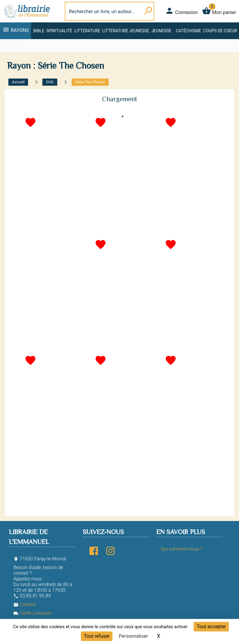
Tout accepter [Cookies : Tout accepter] (211, 627)
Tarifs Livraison (32, 613)
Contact (25, 604)
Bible (39, 31)
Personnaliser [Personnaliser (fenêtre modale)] (133, 636)
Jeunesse (161, 31)
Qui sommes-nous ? (182, 549)
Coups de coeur (220, 31)
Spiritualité (59, 31)
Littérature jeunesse (126, 31)
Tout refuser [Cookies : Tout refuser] (97, 636)
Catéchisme (188, 31)
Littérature (87, 31)
